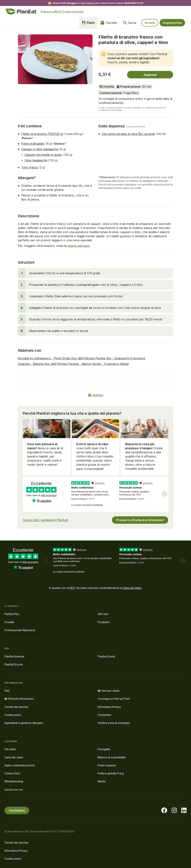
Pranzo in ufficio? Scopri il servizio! (62, 11)
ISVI (72, 588)
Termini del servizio (17, 707)
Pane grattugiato (33, 144)
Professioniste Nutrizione (20, 630)
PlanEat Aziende (14, 656)
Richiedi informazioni (19, 699)
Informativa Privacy (109, 707)
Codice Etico (12, 773)
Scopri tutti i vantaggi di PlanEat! (45, 520)
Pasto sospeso (107, 765)
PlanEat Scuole (14, 664)
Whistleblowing (14, 781)
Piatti (88, 23)
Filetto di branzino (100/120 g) (42, 134)
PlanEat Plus (12, 614)
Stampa (96, 395)
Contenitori (104, 715)
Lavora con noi (14, 790)
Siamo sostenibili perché (19, 765)
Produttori (104, 622)
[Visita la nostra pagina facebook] (164, 810)
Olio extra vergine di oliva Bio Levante (128, 134)
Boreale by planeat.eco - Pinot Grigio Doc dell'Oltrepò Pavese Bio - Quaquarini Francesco (82, 358)
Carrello (109, 23)
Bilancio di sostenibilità (112, 757)
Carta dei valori (14, 757)
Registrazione (172, 23)
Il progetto (104, 749)
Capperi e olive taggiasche (40, 149)
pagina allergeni (78, 246)
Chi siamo (10, 749)
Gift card (103, 614)
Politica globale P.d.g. (111, 773)
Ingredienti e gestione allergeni (24, 723)
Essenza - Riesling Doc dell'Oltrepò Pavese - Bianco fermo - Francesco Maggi (73, 364)
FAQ (7, 691)
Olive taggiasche (36, 160)
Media (102, 781)
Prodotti (9, 622)
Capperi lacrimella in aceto (43, 155)
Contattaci (17, 810)
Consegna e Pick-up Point (114, 699)
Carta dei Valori (132, 588)
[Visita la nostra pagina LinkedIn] (184, 810)
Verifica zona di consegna (114, 723)
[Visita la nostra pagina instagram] (174, 810)
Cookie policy (13, 715)
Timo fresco (30, 167)
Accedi (150, 23)
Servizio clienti (109, 691)
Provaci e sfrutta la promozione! (140, 520)
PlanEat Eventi (106, 656)
